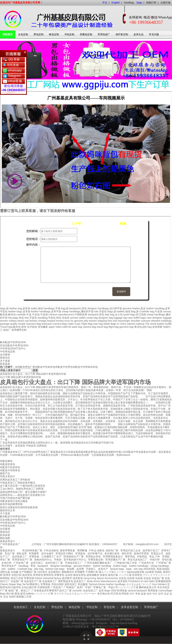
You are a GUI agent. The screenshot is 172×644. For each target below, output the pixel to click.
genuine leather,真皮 (134, 308)
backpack (43, 566)
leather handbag (102, 566)
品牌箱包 (42, 446)
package (5, 324)
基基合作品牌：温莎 (152, 452)
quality (14, 324)
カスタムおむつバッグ (139, 584)
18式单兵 (42, 572)
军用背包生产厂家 (22, 560)
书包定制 (69, 34)
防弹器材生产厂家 (74, 557)
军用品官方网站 (64, 553)
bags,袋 (4, 308)
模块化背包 (80, 575)
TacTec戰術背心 (31, 584)
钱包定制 (74, 607)
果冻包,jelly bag (143, 327)
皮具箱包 (20, 446)
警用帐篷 (82, 550)
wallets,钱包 (124, 311)
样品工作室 (17, 578)
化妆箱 (139, 578)
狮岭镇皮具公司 (148, 587)
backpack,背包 (96, 314)
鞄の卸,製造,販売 (16, 594)
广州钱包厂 (70, 587)
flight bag (114, 327)
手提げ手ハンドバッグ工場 (123, 587)
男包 (33, 566)
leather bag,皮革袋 (20, 308)
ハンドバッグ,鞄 (44, 594)
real (115, 321)
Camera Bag (60, 324)
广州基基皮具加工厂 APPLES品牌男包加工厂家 (27, 452)
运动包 (69, 575)
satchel (131, 324)
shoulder (135, 321)
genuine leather (82, 566)
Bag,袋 (135, 311)
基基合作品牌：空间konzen (58, 455)
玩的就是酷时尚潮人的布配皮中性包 (121, 452)
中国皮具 (31, 446)
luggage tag (120, 318)
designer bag (106, 318)
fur (72, 321)
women (4, 321)
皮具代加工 (37, 563)
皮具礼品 (138, 34)
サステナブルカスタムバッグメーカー (75, 594)
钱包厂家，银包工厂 (20, 591)
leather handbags (139, 566)
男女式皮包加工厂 (138, 560)
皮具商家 (157, 327)
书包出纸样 (58, 584)
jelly (86, 321)
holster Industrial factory (48, 578)
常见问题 (154, 34)
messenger (124, 321)
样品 (59, 318)
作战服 (15, 572)
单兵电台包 (104, 594)
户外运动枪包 (51, 550)
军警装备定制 (96, 560)
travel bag (102, 327)
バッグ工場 (125, 575)
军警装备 (34, 557)
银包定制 (54, 34)
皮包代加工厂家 (54, 563)
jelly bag (39, 569)
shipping (102, 321)
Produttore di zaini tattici (142, 581)
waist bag (77, 327)
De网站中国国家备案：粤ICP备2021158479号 (91, 627)
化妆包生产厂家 (33, 581)
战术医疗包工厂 (151, 550)
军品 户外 (155, 557)
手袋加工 (91, 569)
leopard (51, 321)
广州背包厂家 (164, 563)
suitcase (146, 321)
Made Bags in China (115, 324)
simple (22, 324)
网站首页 (8, 34)
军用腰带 (34, 553)
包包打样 (16, 575)
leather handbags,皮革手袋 (46, 311)
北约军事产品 (95, 553)
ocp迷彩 (150, 572)
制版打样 (151, 3)
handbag (129, 3)
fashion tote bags (55, 569)
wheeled (156, 321)
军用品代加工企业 (130, 550)
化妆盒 (147, 578)
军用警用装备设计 (113, 557)
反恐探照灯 (54, 572)
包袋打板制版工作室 (20, 597)
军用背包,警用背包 (43, 575)
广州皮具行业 (146, 563)
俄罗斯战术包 (66, 581)
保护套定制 (122, 34)
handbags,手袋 (52, 308)
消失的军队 (150, 569)
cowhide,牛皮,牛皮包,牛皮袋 (32, 314)
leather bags (120, 566)
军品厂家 (10, 553)
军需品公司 (157, 553)
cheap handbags (160, 566)
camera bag (89, 327)
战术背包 (27, 575)
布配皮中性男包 (64, 367)
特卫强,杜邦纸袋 (120, 594)
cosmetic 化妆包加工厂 (85, 591)
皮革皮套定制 (130, 607)
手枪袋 (58, 560)
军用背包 (137, 575)
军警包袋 (29, 578)
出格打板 (166, 3)
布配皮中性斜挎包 (45, 367)
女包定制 (23, 34)
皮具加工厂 (80, 581)
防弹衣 (7, 575)
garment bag (126, 327)
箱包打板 (113, 575)
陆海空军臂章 (141, 553)
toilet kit (67, 327)
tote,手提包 (100, 311)
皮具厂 (81, 587)
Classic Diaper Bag (11, 584)
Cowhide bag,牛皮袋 (151, 311)
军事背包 (59, 575)
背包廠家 (43, 327)
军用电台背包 (93, 557)
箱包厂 (7, 330)
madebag (166, 321)
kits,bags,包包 (16, 318)
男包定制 (39, 34)
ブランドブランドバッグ (156, 575)
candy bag (92, 318)
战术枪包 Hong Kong (84, 578)
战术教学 (67, 578)
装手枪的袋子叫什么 (75, 560)
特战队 (159, 572)
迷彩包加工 (71, 584)
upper (52, 327)
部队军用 (127, 553)
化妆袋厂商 (17, 581)
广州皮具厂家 (21, 563)
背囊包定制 (86, 34)
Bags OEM (111, 591)
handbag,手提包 (47, 318)
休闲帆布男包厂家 (25, 367)
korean (60, 321)
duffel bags (140, 318)
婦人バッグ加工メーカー (113, 572)
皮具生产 (103, 569)
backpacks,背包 (78, 308)
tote (3, 569)
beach (21, 321)
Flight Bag (87, 324)
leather (110, 584)
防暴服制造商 (163, 581)
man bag (98, 324)
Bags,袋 (112, 311)
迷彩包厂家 (112, 550)
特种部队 (5, 578)
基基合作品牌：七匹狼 (86, 455)
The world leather (155, 324)
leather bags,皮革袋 (19, 311)
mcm (67, 321)
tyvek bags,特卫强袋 (135, 314)
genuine (79, 321)
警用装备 (153, 591)
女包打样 (6, 563)
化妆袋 (131, 578)
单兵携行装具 (112, 553)
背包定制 (109, 607)
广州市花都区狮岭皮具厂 (98, 563)
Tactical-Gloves (97, 584)
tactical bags (117, 569)
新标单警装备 (68, 550)
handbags (120, 584)
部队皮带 (22, 553)
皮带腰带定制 (19, 330)
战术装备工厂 (20, 557)
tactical (132, 591)
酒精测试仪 (68, 572)
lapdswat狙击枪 (136, 572)
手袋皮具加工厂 (74, 563)
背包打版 (167, 560)
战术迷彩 (123, 581)
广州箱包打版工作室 (126, 563)
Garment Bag (34, 324)
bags (129, 569)
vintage (42, 321)
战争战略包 (93, 575)
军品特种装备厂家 (32, 550)
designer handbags (61, 566)
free (110, 321)
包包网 (70, 569)
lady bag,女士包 (114, 314)
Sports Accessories (107, 578)
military (13, 321)
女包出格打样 (29, 587)
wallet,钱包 (37, 308)
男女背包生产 (9, 566)
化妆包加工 (21, 607)
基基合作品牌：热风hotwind (114, 455)
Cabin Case (74, 324)
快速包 (104, 575)
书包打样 (155, 560)
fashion (33, 321)
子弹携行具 (92, 572)
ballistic (30, 594)
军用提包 (80, 553)
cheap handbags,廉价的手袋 (78, 311)
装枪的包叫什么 (43, 560)
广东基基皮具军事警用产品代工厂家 (52, 591)
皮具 (101, 591)
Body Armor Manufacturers (102, 581)
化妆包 (66, 318)
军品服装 (83, 584)
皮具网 (80, 569)
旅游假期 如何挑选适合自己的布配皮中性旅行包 (87, 443)
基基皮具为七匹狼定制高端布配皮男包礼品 (77, 452)
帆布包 (17, 327)
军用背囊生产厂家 (115, 560)
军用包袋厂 (104, 34)
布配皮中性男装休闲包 (85, 367)
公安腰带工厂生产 (51, 557)
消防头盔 (5, 572)
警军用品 (130, 557)
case (130, 318)
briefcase (47, 324)
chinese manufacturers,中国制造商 (68, 314)
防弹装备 (122, 591)
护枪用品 (142, 557)
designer (157, 318)
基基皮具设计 (8, 541)
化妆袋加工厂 (50, 581)
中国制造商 (44, 587)
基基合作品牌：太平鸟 (30, 455)
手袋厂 (89, 587)
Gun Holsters (159, 584)
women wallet (78, 318)
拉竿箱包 (32, 327)
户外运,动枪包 (97, 550)
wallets (12, 569)
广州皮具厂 (57, 587)
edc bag (138, 569)
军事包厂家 (100, 587)
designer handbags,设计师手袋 (105, 308)
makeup (140, 324)
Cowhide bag (25, 569)
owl (27, 321)
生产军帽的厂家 (28, 572)
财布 (24, 327)
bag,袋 (65, 308)
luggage (167, 318)
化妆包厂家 (158, 578)
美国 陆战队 (163, 569)
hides (59, 327)
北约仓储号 (47, 553)
